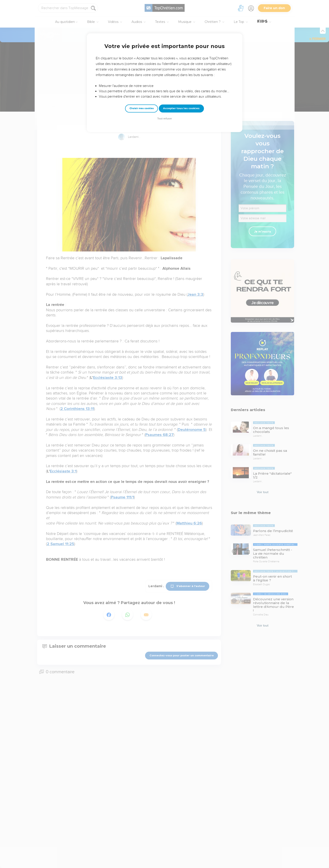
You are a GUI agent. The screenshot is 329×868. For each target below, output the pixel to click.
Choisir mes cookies (142, 108)
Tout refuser (165, 119)
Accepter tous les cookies (181, 108)
